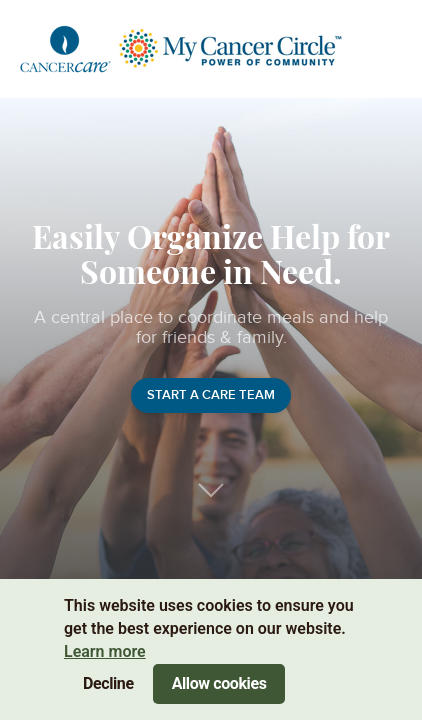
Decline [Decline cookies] (108, 683)
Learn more (105, 651)
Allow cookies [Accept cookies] (219, 683)
